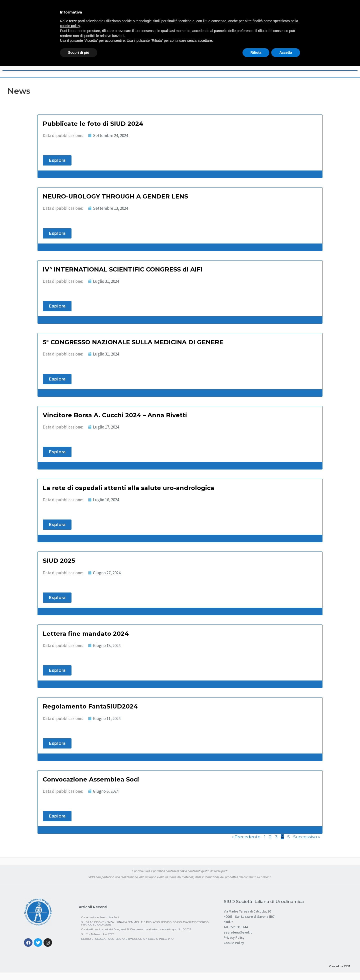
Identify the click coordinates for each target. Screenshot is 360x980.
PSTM (347, 966)
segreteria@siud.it (238, 932)
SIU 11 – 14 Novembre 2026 (98, 934)
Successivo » (307, 837)
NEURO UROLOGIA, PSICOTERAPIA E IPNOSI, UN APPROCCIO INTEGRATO (127, 939)
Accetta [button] (286, 52)
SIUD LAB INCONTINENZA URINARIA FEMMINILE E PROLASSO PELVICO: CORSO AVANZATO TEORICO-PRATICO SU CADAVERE (145, 923)
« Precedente (246, 837)
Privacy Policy (234, 937)
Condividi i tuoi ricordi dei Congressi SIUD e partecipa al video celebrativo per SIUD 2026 (136, 929)
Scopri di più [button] (79, 52)
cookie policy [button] (70, 26)
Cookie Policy (234, 943)
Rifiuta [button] (256, 52)
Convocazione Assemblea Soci (100, 917)
